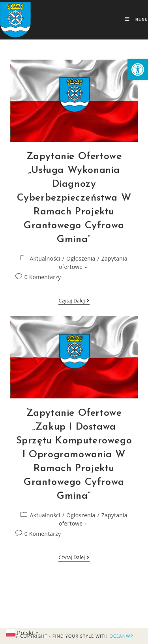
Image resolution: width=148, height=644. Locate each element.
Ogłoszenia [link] (81, 258)
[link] (138, 69)
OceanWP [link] (121, 636)
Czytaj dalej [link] (74, 301)
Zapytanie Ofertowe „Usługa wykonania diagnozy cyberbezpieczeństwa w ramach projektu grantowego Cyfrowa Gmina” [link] (74, 198)
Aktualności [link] (45, 258)
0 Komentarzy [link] (43, 277)
